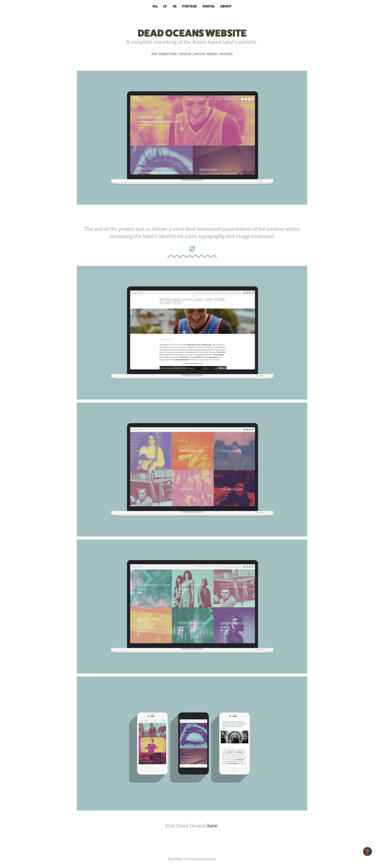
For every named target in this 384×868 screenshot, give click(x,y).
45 (175, 6)
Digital (209, 6)
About (226, 6)
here (212, 826)
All (155, 6)
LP (165, 6)
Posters (189, 6)
